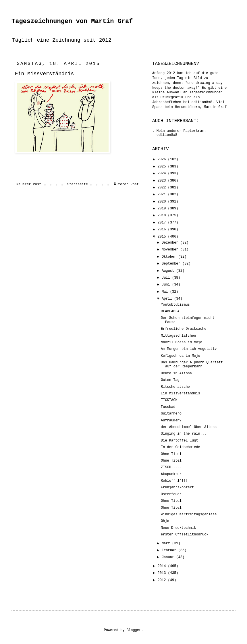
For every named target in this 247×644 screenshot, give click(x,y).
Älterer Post (126, 184)
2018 (163, 215)
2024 (163, 173)
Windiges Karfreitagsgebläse (189, 514)
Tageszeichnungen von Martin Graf (72, 21)
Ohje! (166, 521)
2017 (163, 223)
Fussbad (168, 407)
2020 (163, 202)
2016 (163, 230)
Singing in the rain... (184, 434)
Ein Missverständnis (181, 394)
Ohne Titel (171, 454)
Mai (166, 292)
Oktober (170, 257)
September (172, 264)
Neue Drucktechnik (178, 528)
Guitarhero (171, 414)
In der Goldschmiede (181, 447)
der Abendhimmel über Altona (189, 427)
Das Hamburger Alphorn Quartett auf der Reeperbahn (192, 365)
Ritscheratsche (175, 387)
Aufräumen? (171, 421)
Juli (167, 278)
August (169, 271)
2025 (163, 167)
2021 (163, 194)
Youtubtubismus (175, 305)
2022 (163, 188)
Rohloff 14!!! (174, 481)
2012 (163, 580)
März (167, 543)
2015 (163, 237)
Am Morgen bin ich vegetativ (189, 349)
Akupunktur (171, 474)
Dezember (171, 243)
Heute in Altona (176, 373)
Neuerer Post (29, 184)
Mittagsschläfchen (178, 336)
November (171, 250)
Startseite (78, 184)
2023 (163, 181)
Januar (169, 557)
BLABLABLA (170, 311)
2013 (163, 573)
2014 (163, 566)
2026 (163, 159)
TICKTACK (169, 400)
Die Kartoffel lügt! (181, 441)
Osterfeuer (171, 494)
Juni (167, 285)
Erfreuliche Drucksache (184, 329)
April (168, 299)
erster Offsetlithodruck (185, 535)
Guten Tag (170, 380)
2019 (163, 209)
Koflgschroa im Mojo (181, 356)
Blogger (134, 630)
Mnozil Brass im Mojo (182, 342)
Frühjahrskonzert (177, 487)
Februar (170, 550)
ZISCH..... (171, 467)
